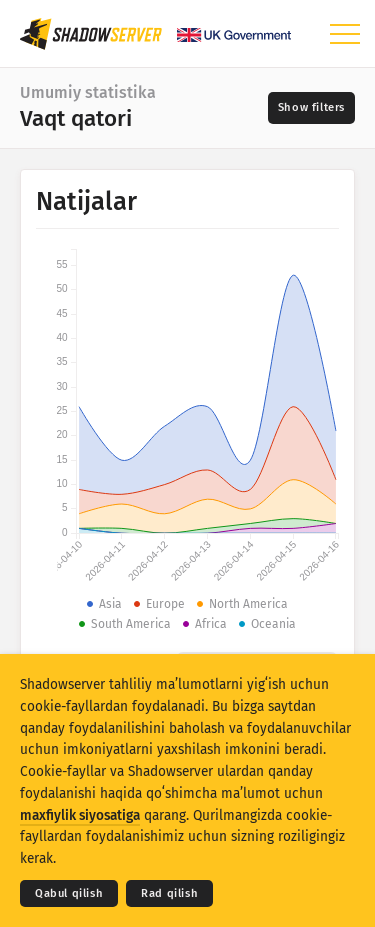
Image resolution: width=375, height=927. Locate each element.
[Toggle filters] (311, 108)
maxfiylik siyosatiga (80, 815)
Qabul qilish (69, 893)
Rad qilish (169, 893)
